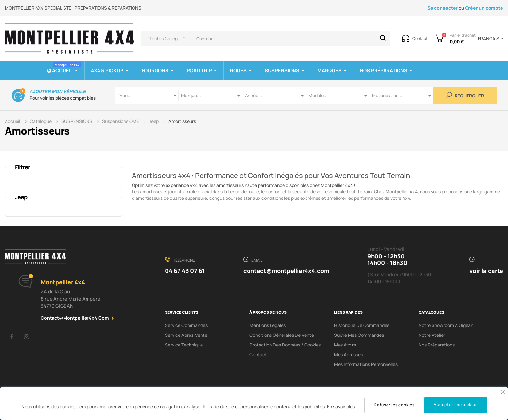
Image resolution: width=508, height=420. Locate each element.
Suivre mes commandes (359, 335)
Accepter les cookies (456, 405)
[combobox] (147, 95)
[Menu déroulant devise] (489, 39)
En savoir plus (341, 407)
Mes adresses (348, 354)
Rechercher (465, 95)
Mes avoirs (345, 345)
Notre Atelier (432, 335)
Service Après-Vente (186, 335)
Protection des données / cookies (285, 345)
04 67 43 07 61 (185, 271)
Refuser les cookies (394, 405)
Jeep (21, 197)
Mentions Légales (268, 325)
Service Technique (184, 345)
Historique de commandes (362, 325)
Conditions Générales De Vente (282, 335)
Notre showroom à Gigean (446, 325)
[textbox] (147, 95)
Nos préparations (437, 345)
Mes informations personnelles (366, 364)
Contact (258, 354)
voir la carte (486, 271)
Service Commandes (186, 325)
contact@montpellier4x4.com (75, 318)
